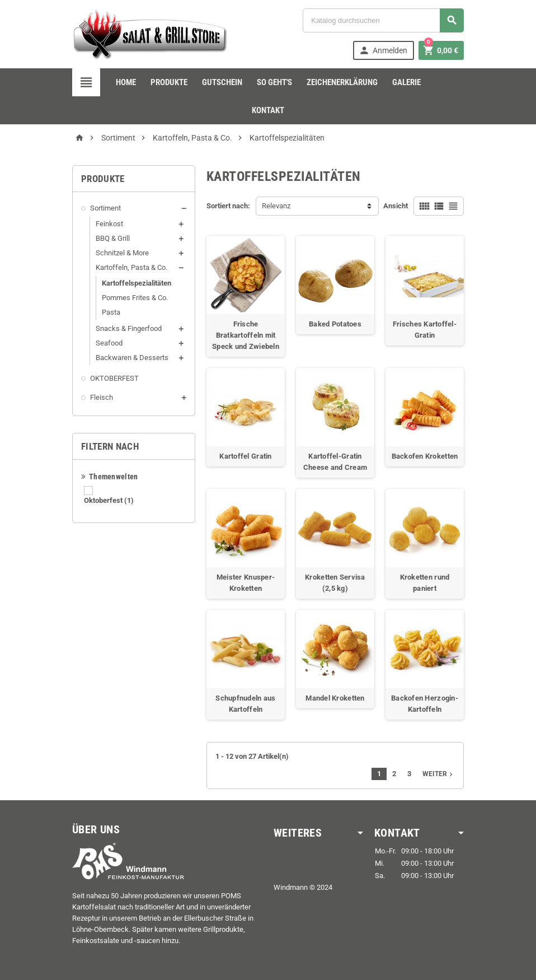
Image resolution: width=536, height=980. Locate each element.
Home (126, 82)
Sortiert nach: (228, 206)
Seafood (109, 343)
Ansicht (396, 206)
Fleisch (102, 397)
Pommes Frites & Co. (135, 298)
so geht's (274, 82)
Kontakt (268, 110)
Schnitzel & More (122, 253)
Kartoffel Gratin (245, 456)
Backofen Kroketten (425, 456)
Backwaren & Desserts (132, 358)
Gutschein (222, 82)
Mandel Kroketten (335, 698)
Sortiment (105, 208)
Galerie (406, 82)
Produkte (169, 82)
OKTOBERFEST (114, 378)
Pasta (111, 312)
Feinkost (109, 224)
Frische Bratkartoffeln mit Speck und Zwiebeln (246, 335)
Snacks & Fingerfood (129, 328)
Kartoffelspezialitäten (137, 283)
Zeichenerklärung (342, 82)
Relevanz (276, 206)
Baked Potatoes (335, 324)
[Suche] (383, 20)
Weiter (439, 774)
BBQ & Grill (113, 238)
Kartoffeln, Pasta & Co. (131, 267)
